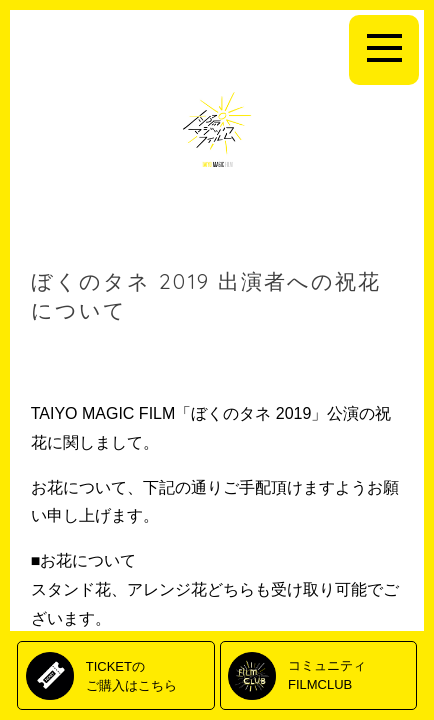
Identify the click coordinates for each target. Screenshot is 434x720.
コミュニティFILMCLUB (327, 674)
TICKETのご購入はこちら (131, 675)
